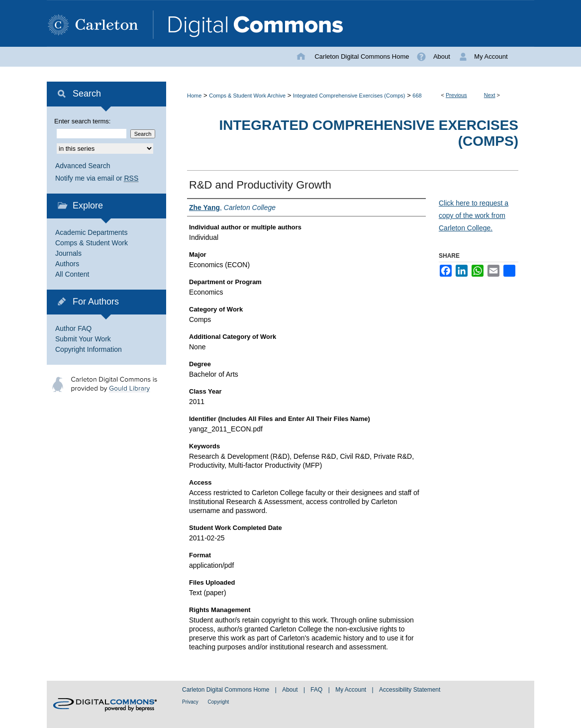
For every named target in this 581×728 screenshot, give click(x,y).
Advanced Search (83, 166)
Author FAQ (73, 328)
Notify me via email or (97, 178)
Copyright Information (89, 349)
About (291, 690)
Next (490, 95)
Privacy (191, 702)
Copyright (219, 702)
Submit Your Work (83, 339)
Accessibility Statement (410, 690)
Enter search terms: (82, 121)
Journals (68, 253)
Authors (67, 264)
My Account (351, 690)
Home (194, 96)
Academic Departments (92, 232)
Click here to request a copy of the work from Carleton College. (474, 215)
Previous (456, 95)
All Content (72, 274)
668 (417, 96)
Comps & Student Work (92, 243)
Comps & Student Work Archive (247, 96)
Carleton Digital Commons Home (227, 690)
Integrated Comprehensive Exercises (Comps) (349, 96)
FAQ (317, 690)
